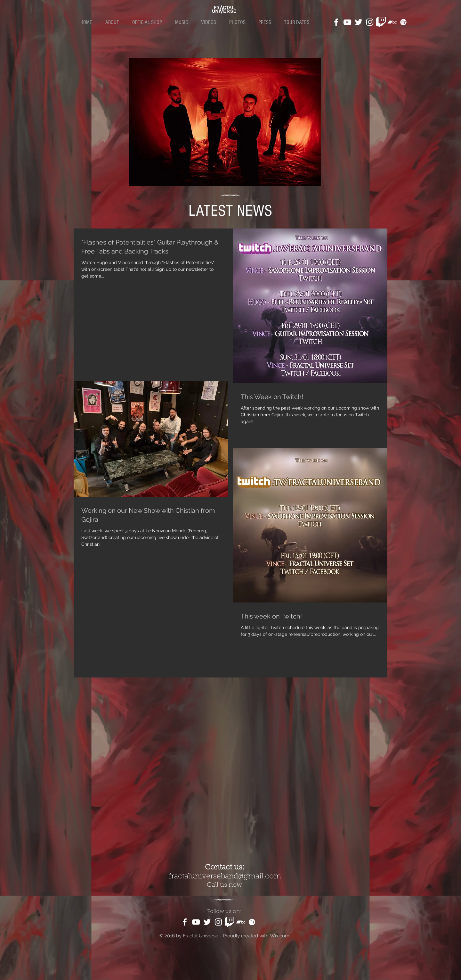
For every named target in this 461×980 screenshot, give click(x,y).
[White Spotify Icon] (403, 22)
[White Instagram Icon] (370, 22)
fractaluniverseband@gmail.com (225, 877)
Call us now (224, 885)
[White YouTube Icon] (347, 22)
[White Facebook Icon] (336, 22)
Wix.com (280, 936)
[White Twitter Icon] (359, 22)
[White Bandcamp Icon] (392, 22)
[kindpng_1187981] (381, 22)
